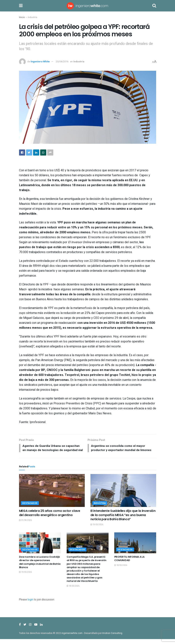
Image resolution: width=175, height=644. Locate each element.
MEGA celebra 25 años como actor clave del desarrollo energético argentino (50, 518)
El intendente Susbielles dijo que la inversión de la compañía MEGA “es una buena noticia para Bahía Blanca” (123, 520)
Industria (32, 17)
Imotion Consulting (112, 638)
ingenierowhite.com (72, 638)
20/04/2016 (62, 62)
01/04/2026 (25, 525)
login (30, 605)
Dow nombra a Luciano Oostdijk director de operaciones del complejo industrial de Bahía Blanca (40, 567)
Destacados (30, 508)
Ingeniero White (40, 62)
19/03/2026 (97, 530)
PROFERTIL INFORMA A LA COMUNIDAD (129, 563)
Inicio (22, 17)
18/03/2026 (73, 591)
